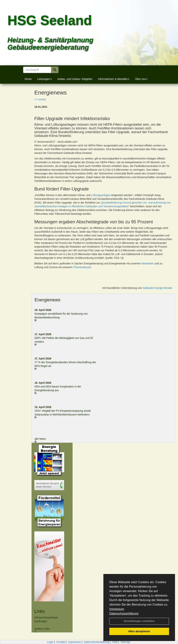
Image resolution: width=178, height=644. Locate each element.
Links (40, 611)
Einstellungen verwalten (139, 621)
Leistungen (44, 79)
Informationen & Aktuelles (114, 79)
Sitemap (125, 642)
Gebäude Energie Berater (157, 288)
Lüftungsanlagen (101, 195)
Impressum (117, 609)
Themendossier (82, 267)
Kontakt (61, 642)
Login (50, 642)
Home (28, 79)
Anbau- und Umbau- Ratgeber (75, 79)
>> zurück (40, 99)
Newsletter (148, 263)
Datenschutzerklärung (124, 613)
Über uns (141, 79)
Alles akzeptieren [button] (139, 631)
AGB (115, 642)
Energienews (47, 300)
